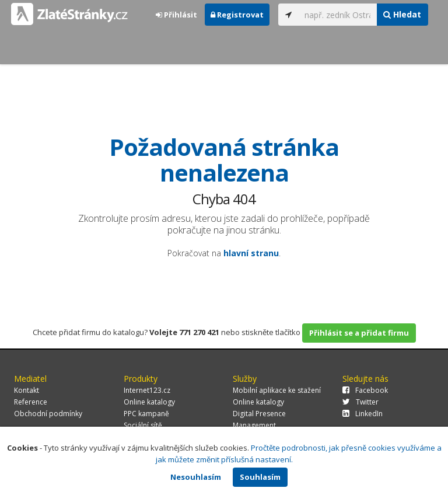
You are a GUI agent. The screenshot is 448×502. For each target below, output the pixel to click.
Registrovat (237, 15)
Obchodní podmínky (48, 414)
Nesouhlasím (196, 477)
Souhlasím (260, 477)
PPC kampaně (146, 414)
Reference (31, 402)
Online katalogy (149, 402)
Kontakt (27, 390)
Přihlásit (176, 15)
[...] (338, 15)
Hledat (402, 14)
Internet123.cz (147, 390)
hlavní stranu (251, 253)
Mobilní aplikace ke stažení (277, 390)
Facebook (365, 390)
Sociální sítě (143, 425)
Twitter (360, 402)
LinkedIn (363, 414)
